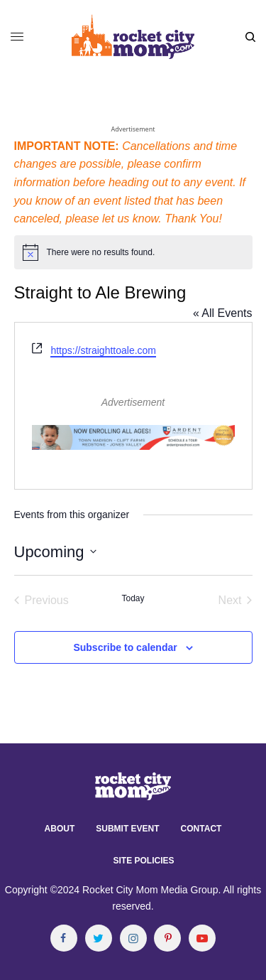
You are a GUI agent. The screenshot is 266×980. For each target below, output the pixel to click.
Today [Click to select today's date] (133, 598)
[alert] (133, 252)
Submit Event (127, 829)
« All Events (223, 313)
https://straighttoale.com (103, 350)
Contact (201, 829)
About (60, 829)
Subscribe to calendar (125, 647)
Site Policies (143, 861)
